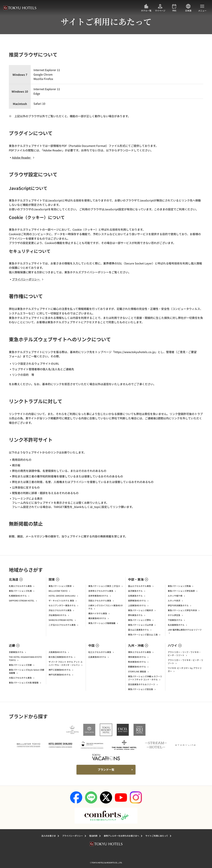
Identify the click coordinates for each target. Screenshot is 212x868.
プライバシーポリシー (28, 279)
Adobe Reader (24, 157)
